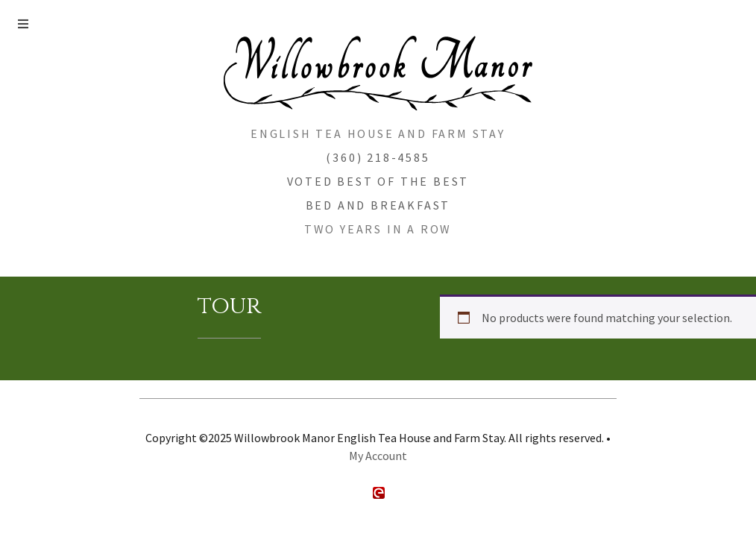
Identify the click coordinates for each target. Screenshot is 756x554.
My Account (378, 456)
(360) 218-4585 (378, 157)
